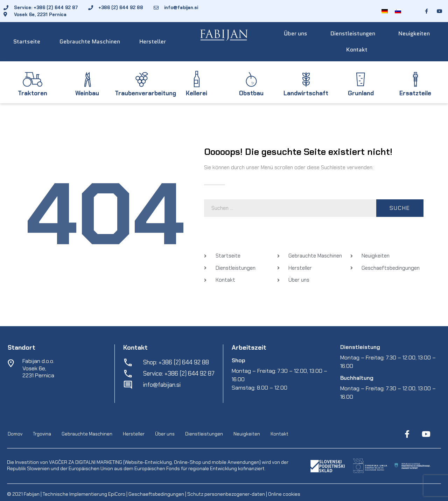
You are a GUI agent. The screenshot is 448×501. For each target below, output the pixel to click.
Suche (400, 208)
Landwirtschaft (306, 93)
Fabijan (32, 494)
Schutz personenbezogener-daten (226, 494)
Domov (15, 434)
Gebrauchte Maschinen (90, 42)
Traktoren (33, 93)
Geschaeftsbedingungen (157, 494)
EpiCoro (117, 494)
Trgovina (42, 434)
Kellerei (197, 93)
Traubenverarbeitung (145, 93)
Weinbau (87, 93)
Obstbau (251, 93)
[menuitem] (385, 11)
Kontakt (357, 50)
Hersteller (153, 42)
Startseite (27, 42)
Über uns (296, 33)
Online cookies (284, 494)
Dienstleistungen (353, 33)
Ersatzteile (415, 93)
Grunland (361, 93)
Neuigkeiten (414, 33)
